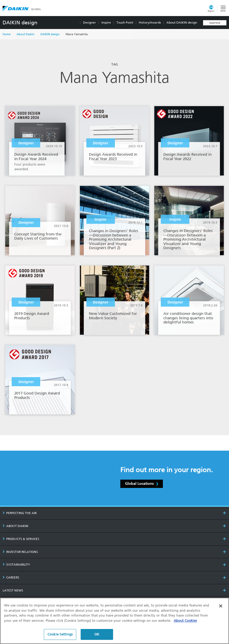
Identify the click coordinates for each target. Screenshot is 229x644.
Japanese (215, 23)
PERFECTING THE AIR (20, 513)
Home (7, 34)
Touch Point (125, 23)
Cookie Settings (60, 634)
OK (97, 634)
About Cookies (185, 621)
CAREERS (11, 577)
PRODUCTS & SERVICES (21, 539)
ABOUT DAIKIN (15, 526)
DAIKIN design (20, 23)
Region (211, 11)
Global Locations (142, 484)
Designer (89, 23)
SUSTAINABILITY (16, 565)
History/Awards (150, 23)
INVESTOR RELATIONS (20, 552)
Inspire (106, 23)
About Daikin (26, 34)
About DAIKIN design (182, 23)
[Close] (221, 606)
